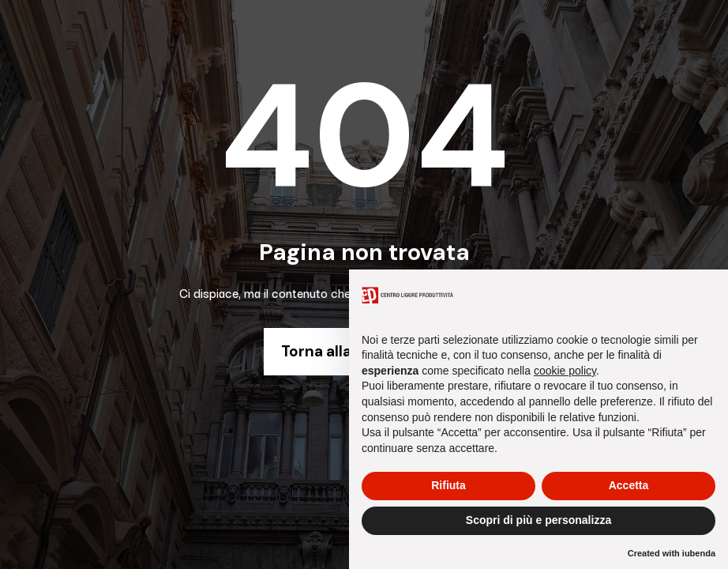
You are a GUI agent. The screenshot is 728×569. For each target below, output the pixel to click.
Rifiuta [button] (448, 485)
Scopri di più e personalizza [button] (538, 520)
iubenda (699, 553)
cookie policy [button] (565, 371)
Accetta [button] (629, 485)
